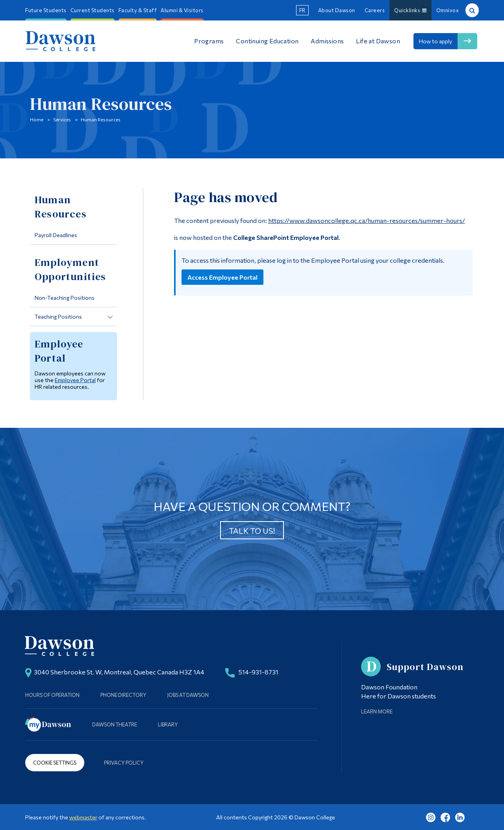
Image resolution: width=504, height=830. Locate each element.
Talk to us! (252, 531)
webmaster (83, 817)
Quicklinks (410, 10)
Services (62, 119)
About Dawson (337, 10)
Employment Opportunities (70, 269)
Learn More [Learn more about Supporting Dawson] (377, 711)
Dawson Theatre (115, 724)
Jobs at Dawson (188, 695)
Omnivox (448, 10)
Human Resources (101, 119)
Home (37, 119)
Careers (375, 10)
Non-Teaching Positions (65, 298)
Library (168, 724)
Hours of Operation (52, 695)
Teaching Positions (58, 317)
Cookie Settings (55, 763)
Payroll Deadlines (56, 235)
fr (302, 10)
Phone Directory (123, 695)
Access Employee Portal (222, 277)
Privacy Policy (124, 763)
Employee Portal (75, 380)
